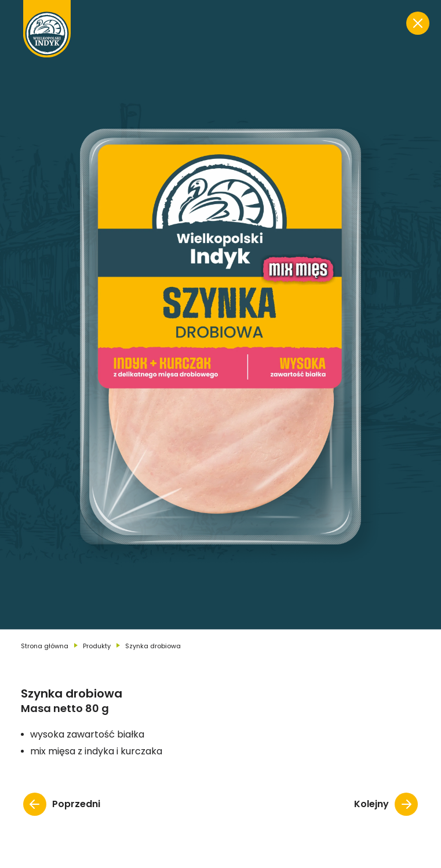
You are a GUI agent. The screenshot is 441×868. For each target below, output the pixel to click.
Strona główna (45, 646)
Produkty (97, 646)
